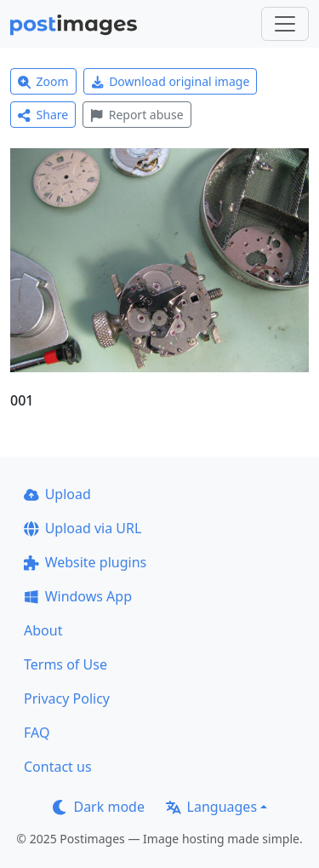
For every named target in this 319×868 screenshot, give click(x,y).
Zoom (43, 81)
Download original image (171, 81)
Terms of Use (66, 664)
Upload (57, 494)
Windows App (78, 596)
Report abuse (137, 115)
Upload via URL (83, 528)
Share (43, 115)
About (43, 630)
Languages (211, 807)
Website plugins (85, 562)
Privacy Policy (67, 698)
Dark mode (99, 807)
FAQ (37, 733)
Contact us (58, 767)
